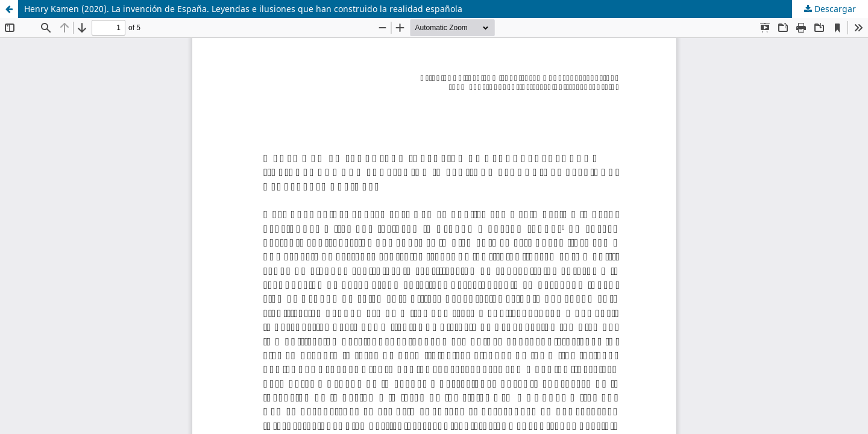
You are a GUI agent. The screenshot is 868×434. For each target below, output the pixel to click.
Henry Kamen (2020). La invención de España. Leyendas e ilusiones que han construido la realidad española (243, 9)
